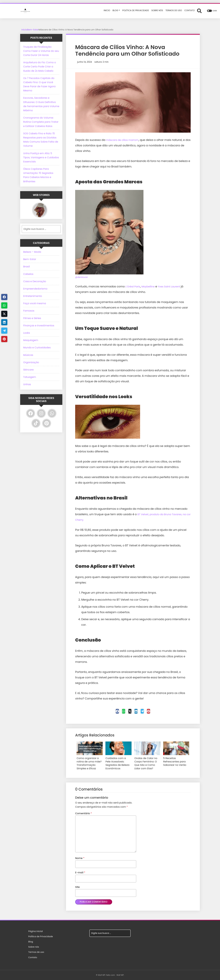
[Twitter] (128, 712)
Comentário (83, 812)
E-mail (80, 872)
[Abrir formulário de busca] (199, 11)
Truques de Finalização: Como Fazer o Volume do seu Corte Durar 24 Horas (41, 51)
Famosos (29, 311)
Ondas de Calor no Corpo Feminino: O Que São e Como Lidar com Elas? (147, 763)
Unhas (27, 384)
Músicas (28, 355)
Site (77, 886)
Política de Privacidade (41, 936)
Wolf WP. (120, 975)
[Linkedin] (137, 712)
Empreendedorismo (35, 289)
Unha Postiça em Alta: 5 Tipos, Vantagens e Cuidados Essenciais (41, 157)
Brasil (27, 267)
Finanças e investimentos (39, 326)
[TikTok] (36, 423)
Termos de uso (36, 952)
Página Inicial (36, 931)
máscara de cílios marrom (124, 140)
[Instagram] (41, 413)
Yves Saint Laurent (174, 286)
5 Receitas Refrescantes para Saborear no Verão (176, 760)
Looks (27, 333)
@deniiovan (82, 277)
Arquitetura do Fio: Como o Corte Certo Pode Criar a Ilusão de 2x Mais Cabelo (40, 67)
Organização (31, 362)
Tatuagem (30, 377)
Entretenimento (33, 296)
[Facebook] (110, 712)
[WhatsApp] (52, 413)
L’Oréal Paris (134, 286)
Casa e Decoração (35, 281)
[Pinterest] (156, 712)
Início (24, 30)
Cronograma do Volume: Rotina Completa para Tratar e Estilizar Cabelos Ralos (41, 122)
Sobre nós (34, 947)
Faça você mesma (35, 303)
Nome (80, 857)
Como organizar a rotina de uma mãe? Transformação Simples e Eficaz (89, 763)
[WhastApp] (119, 712)
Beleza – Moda (32, 252)
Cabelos (28, 274)
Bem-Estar (33, 30)
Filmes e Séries (32, 318)
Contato (33, 957)
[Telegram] (147, 712)
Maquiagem (31, 340)
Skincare (28, 370)
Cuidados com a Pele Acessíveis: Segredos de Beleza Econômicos (118, 762)
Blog (31, 941)
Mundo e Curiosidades (37, 348)
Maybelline (151, 286)
